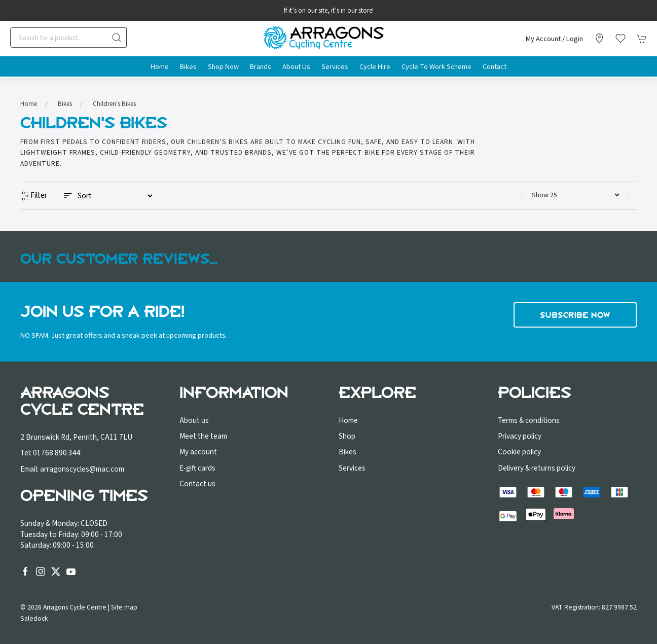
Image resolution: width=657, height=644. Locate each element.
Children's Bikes (114, 104)
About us (194, 420)
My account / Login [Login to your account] (554, 39)
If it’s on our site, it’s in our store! (329, 11)
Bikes (65, 104)
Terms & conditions (529, 420)
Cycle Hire (375, 67)
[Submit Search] (117, 38)
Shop (347, 436)
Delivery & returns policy (537, 468)
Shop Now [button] (223, 67)
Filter (34, 195)
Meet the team (203, 436)
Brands (261, 67)
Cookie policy (519, 452)
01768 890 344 (57, 453)
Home (160, 67)
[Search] (68, 38)
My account (198, 452)
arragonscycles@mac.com (82, 469)
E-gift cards (197, 468)
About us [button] (296, 67)
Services (352, 468)
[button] (620, 39)
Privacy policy (520, 436)
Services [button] (335, 67)
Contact (495, 67)
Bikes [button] (188, 67)
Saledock (34, 618)
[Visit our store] (599, 39)
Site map (124, 607)
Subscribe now (575, 315)
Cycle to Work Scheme (436, 67)
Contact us (197, 484)
